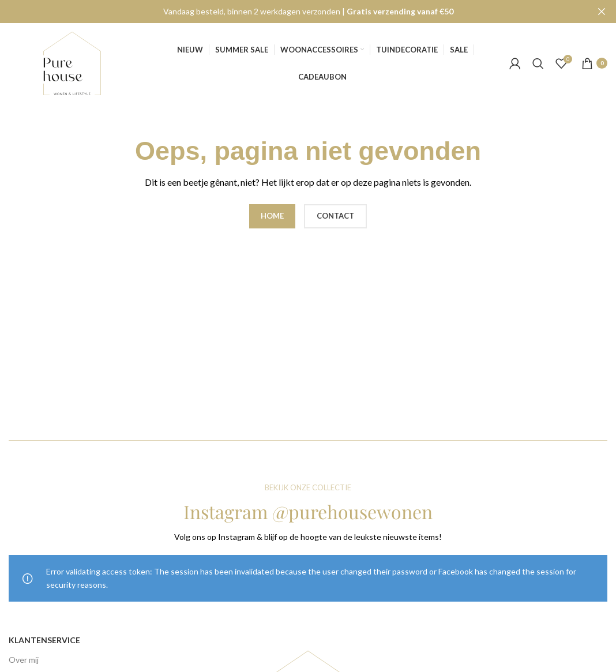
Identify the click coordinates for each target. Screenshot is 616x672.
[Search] (538, 63)
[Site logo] (72, 62)
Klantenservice (44, 640)
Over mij (24, 660)
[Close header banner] (602, 12)
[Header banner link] (291, 12)
